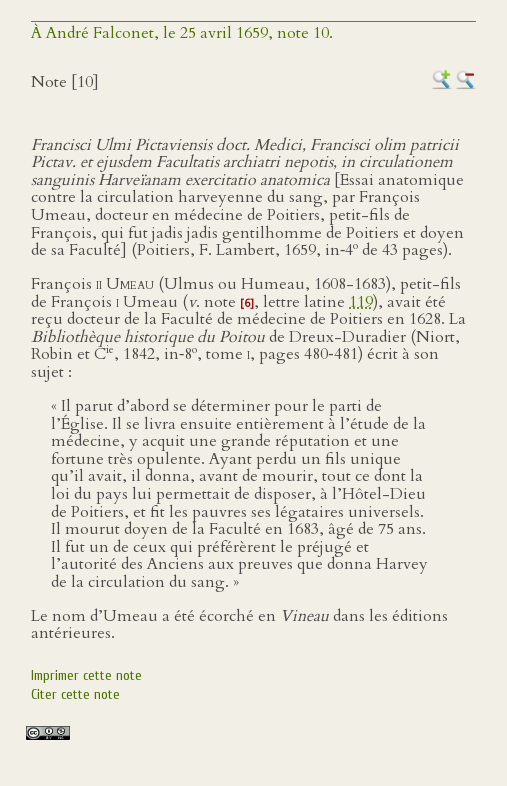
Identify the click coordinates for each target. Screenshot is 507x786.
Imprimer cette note (86, 675)
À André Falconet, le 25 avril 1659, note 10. (182, 33)
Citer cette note (75, 694)
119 (361, 302)
